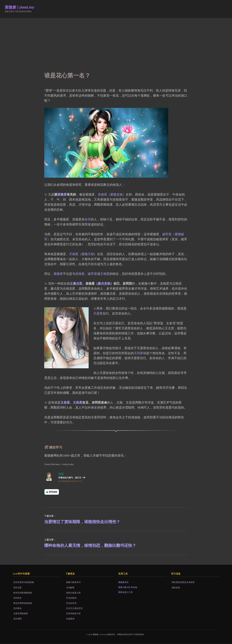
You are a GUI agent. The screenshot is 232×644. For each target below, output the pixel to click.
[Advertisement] (116, 40)
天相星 (74, 254)
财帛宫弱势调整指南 (23, 593)
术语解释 (70, 588)
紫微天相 (88, 254)
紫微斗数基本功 (73, 583)
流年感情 (17, 619)
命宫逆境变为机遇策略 (24, 583)
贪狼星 (102, 195)
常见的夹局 (71, 603)
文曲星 (78, 403)
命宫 (88, 219)
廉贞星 (78, 284)
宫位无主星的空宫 (74, 608)
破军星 (167, 234)
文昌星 (65, 403)
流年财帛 (17, 598)
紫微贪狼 (116, 195)
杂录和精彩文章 (73, 614)
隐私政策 (176, 588)
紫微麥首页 (123, 583)
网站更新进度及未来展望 (183, 583)
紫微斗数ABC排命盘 (128, 587)
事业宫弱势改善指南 (23, 603)
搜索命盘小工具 (125, 592)
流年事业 (17, 608)
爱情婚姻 (53, 492)
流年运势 (17, 588)
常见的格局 (71, 598)
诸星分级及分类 (73, 593)
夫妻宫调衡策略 (21, 614)
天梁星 (98, 313)
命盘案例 (70, 619)
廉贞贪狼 (104, 284)
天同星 (138, 353)
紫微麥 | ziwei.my (19, 7)
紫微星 (62, 195)
